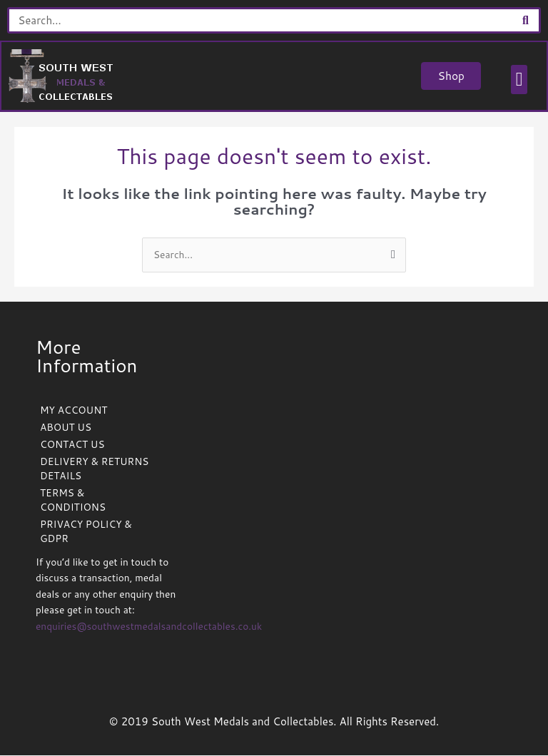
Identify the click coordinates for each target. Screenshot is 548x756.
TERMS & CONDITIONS (73, 500)
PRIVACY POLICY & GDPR (86, 532)
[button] (518, 80)
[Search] (526, 20)
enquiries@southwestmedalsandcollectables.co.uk (149, 627)
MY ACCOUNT (73, 410)
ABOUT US (66, 428)
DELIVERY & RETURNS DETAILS (94, 469)
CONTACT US (72, 445)
